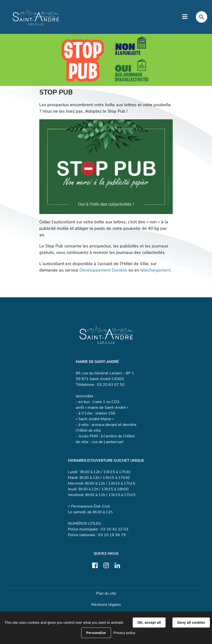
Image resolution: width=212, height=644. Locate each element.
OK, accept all (149, 623)
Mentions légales (106, 605)
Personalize (96, 633)
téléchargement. (156, 270)
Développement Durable (103, 270)
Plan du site (106, 593)
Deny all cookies (191, 623)
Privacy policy (124, 633)
